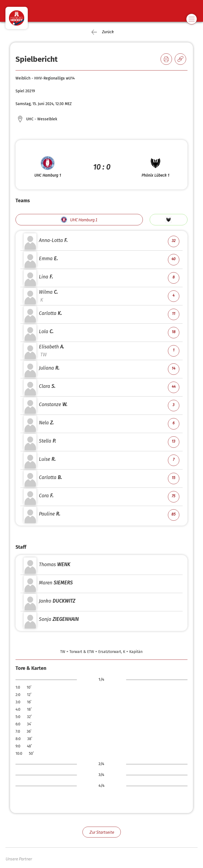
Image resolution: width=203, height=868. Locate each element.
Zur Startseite (102, 832)
